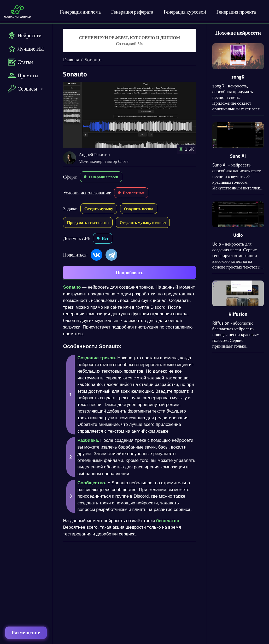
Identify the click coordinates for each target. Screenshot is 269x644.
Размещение (26, 633)
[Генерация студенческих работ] (129, 41)
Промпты (23, 75)
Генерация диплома (80, 12)
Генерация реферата (132, 12)
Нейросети (25, 35)
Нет (105, 238)
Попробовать (130, 273)
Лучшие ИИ (26, 49)
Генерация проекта (236, 12)
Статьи (20, 62)
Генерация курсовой (185, 12)
